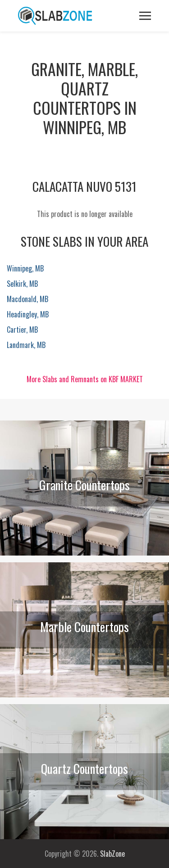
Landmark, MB (26, 345)
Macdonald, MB (27, 299)
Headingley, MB (28, 314)
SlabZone (112, 854)
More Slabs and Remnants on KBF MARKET (85, 379)
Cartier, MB (22, 330)
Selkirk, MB (22, 284)
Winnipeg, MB (25, 268)
